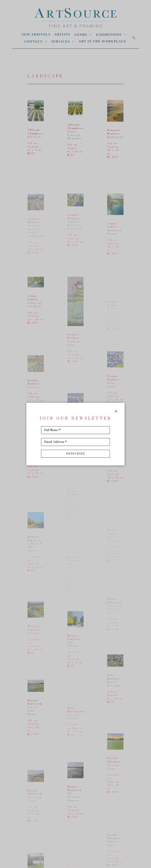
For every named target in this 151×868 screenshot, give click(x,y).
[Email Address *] (75, 442)
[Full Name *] (75, 430)
